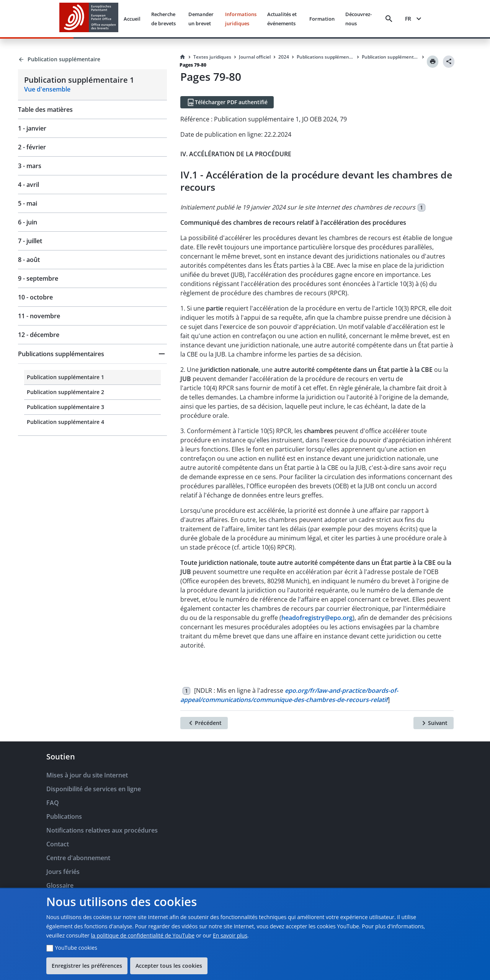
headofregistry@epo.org (317, 618)
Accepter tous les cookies (169, 966)
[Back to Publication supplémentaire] (92, 59)
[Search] (389, 19)
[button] (92, 354)
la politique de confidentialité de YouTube (143, 935)
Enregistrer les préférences (87, 966)
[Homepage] (183, 57)
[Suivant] (434, 723)
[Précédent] (204, 723)
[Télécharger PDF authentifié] (227, 102)
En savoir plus (230, 935)
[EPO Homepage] (89, 19)
